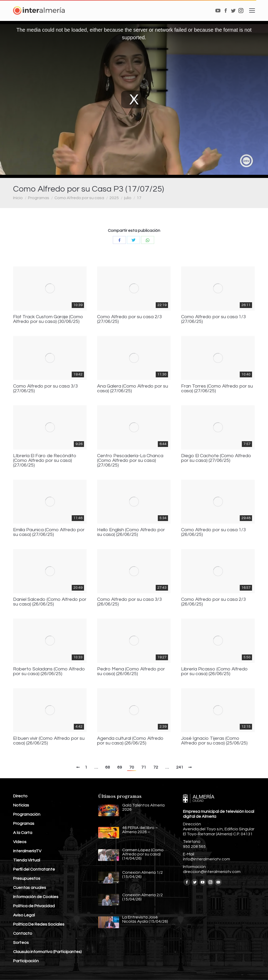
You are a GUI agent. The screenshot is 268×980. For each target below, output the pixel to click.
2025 (114, 198)
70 (132, 767)
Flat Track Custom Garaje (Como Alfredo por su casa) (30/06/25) (48, 319)
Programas (39, 198)
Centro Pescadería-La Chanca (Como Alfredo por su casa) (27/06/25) (130, 461)
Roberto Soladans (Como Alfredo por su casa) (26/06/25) (49, 671)
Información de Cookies (36, 897)
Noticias (21, 805)
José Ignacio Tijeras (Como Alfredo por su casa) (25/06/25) (214, 741)
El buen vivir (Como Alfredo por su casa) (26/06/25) (49, 741)
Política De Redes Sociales (39, 924)
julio (128, 198)
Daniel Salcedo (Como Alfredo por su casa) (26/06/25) (50, 602)
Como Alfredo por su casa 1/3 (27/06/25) (213, 319)
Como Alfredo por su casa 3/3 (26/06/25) (129, 602)
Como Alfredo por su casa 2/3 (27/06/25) (129, 319)
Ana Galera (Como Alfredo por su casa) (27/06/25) (133, 389)
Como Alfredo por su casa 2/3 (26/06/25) (213, 602)
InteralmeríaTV (27, 851)
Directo (20, 796)
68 (108, 767)
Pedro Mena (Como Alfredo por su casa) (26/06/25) (131, 671)
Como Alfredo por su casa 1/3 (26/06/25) (213, 532)
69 (120, 767)
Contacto (23, 933)
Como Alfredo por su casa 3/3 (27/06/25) (45, 389)
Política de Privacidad (34, 906)
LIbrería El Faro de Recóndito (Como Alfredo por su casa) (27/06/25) (45, 461)
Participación (26, 961)
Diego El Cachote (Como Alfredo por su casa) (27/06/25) (216, 458)
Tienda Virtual (27, 860)
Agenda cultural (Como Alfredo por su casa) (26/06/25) (130, 741)
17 (139, 198)
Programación (27, 814)
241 (180, 767)
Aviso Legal (24, 915)
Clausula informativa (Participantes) (47, 952)
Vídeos (20, 842)
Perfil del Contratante (34, 869)
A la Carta (23, 833)
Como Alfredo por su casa (79, 198)
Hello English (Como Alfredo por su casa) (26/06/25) (131, 532)
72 (156, 767)
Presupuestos (27, 878)
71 (144, 767)
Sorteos (21, 943)
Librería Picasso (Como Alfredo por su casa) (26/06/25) (214, 671)
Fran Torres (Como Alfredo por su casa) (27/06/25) (217, 389)
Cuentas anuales (30, 888)
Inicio (18, 198)
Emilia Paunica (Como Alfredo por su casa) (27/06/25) (49, 532)
